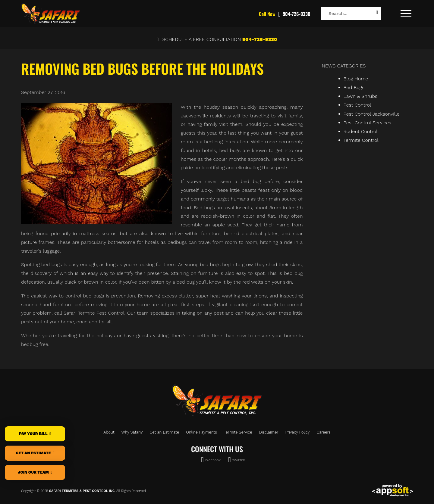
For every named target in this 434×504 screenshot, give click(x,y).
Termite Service (238, 432)
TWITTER (237, 459)
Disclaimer (269, 432)
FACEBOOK (211, 459)
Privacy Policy (298, 432)
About (109, 432)
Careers (324, 432)
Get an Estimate (164, 432)
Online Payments (201, 432)
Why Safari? (132, 432)
